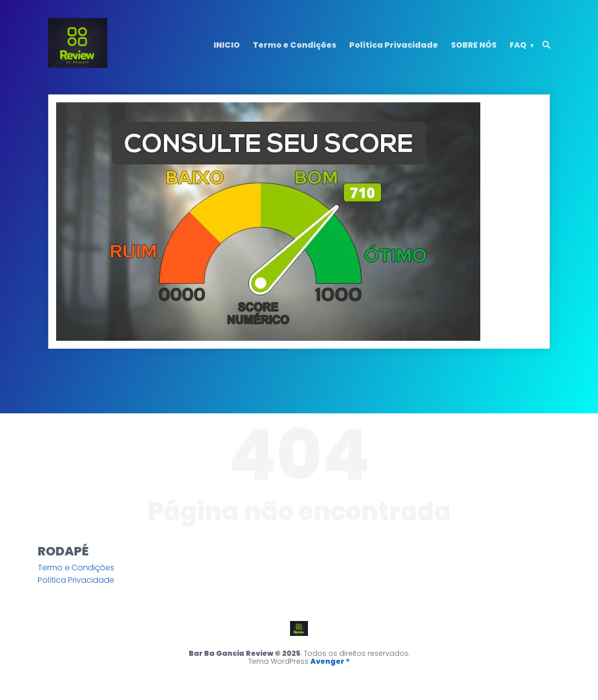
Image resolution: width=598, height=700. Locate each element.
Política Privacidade (394, 45)
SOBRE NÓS (474, 45)
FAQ (518, 45)
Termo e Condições (295, 45)
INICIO (227, 45)
